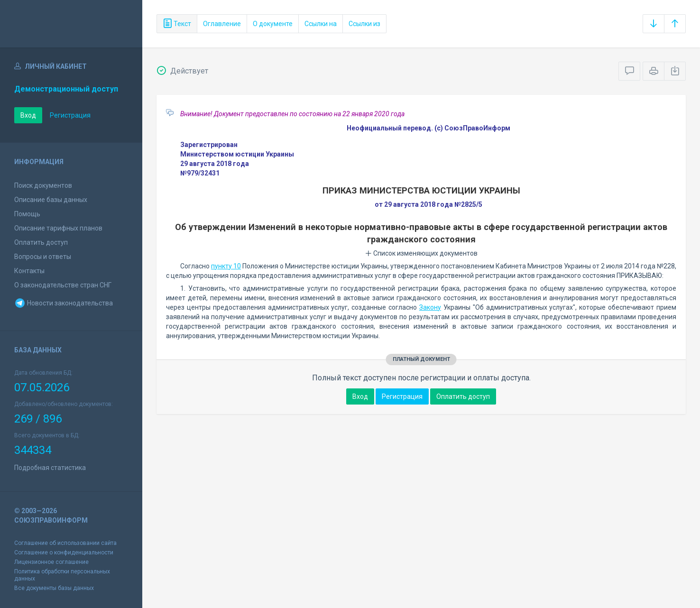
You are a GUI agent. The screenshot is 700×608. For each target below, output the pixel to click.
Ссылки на (321, 24)
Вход (28, 115)
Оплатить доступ (41, 242)
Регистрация (70, 115)
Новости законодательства (64, 303)
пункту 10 (226, 266)
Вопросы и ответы (43, 257)
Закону (430, 307)
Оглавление (222, 24)
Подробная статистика (50, 468)
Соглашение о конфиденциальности (64, 553)
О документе (273, 24)
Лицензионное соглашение (51, 562)
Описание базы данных (51, 200)
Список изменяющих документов (421, 253)
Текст (177, 24)
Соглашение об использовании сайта (65, 543)
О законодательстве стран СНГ (63, 285)
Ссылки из (364, 24)
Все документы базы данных (54, 588)
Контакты (29, 271)
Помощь (27, 214)
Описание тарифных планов (58, 228)
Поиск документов (43, 185)
